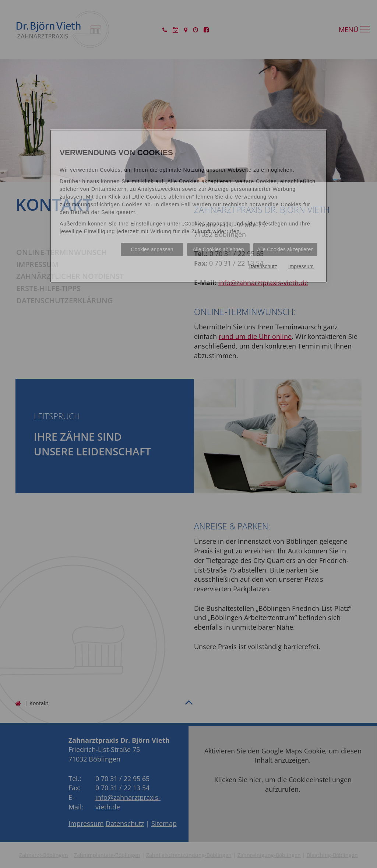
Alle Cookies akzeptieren (285, 249)
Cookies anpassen (152, 249)
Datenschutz (263, 266)
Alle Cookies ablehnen (218, 249)
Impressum (301, 266)
